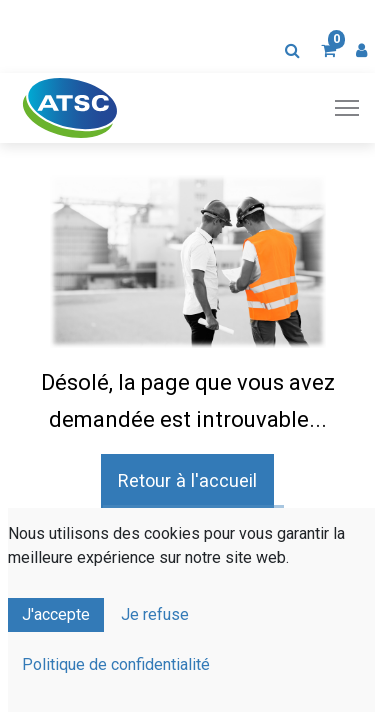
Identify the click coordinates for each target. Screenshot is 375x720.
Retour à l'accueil (187, 480)
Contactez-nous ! (194, 535)
